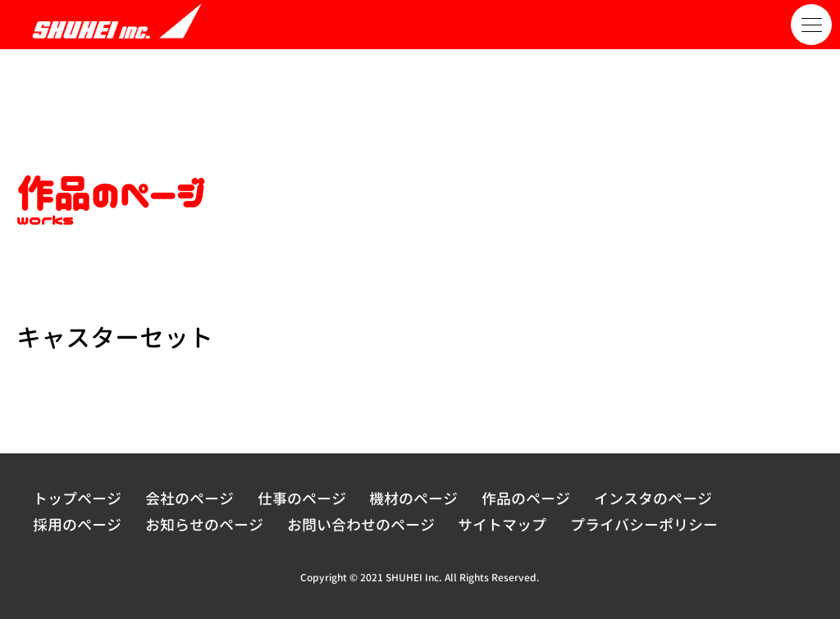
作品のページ (526, 499)
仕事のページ (302, 499)
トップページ (77, 499)
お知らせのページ (204, 525)
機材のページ (413, 499)
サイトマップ (502, 525)
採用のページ (77, 525)
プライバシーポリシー (644, 525)
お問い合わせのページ (361, 525)
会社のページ (189, 499)
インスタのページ (653, 499)
